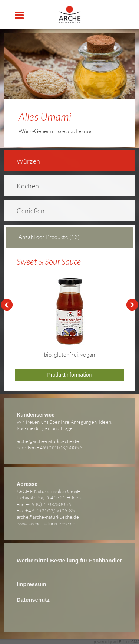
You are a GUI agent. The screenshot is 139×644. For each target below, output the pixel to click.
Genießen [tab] (26, 211)
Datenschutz (33, 600)
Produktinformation (69, 375)
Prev (7, 305)
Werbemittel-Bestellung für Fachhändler (69, 561)
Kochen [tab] (23, 186)
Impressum (32, 584)
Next (132, 305)
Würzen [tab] (24, 161)
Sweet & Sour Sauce (49, 261)
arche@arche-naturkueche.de (48, 441)
